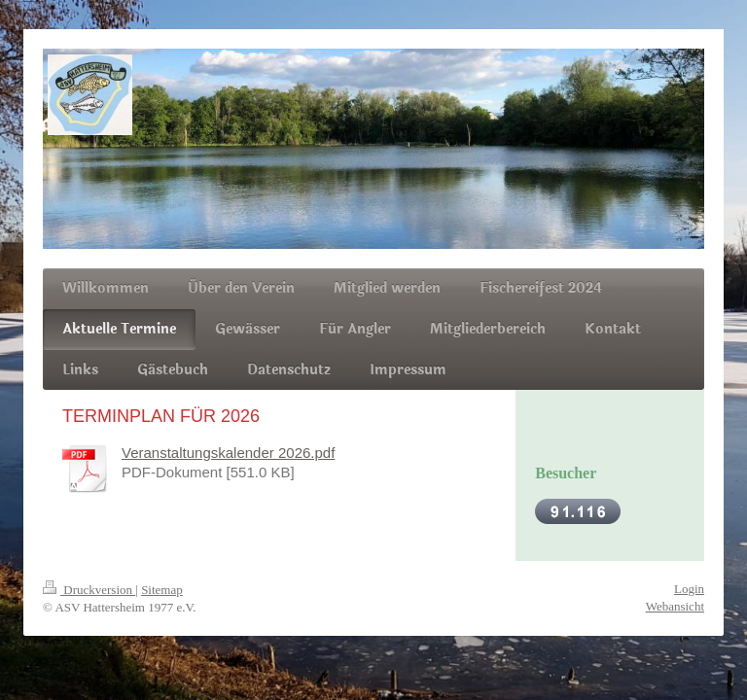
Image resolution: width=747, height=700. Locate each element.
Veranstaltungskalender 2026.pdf (228, 453)
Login (689, 589)
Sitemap (162, 590)
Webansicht (675, 606)
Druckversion (89, 590)
